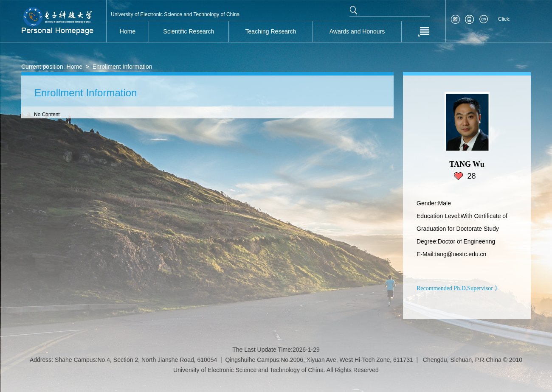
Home (75, 67)
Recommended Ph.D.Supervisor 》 (459, 288)
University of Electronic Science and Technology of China (175, 14)
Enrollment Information (123, 67)
